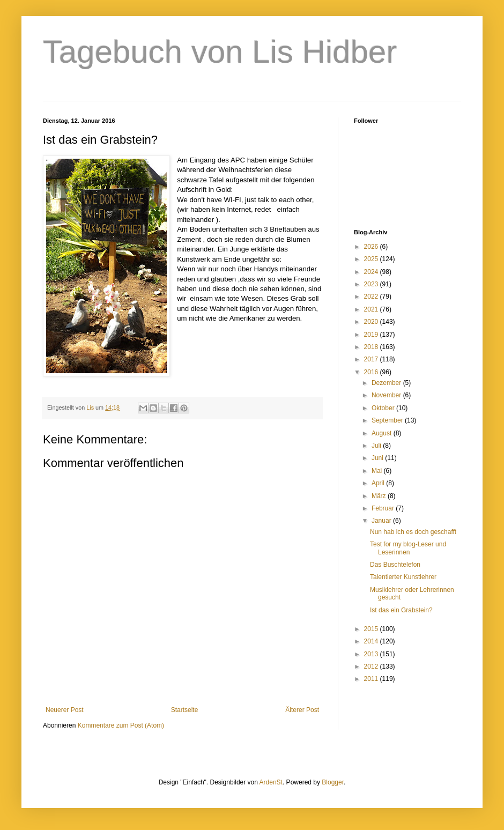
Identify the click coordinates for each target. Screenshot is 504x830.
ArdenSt (271, 782)
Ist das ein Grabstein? (401, 610)
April (379, 483)
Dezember (387, 383)
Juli (377, 446)
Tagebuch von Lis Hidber (220, 52)
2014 (372, 641)
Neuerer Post (65, 710)
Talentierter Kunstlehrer (403, 577)
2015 (372, 629)
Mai (378, 471)
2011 (372, 679)
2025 (372, 259)
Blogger (333, 782)
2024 (372, 272)
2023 (372, 284)
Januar (382, 521)
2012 (372, 666)
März (380, 496)
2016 (372, 372)
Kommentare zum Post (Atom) (121, 725)
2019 (372, 335)
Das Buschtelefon (395, 565)
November (387, 395)
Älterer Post (302, 710)
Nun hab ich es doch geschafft (413, 532)
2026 (372, 247)
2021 (372, 309)
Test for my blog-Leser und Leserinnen (408, 548)
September (388, 420)
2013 (372, 654)
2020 (372, 322)
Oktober (384, 408)
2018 (372, 347)
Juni (378, 458)
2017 (372, 359)
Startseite (185, 710)
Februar (384, 508)
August (383, 433)
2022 (372, 297)
